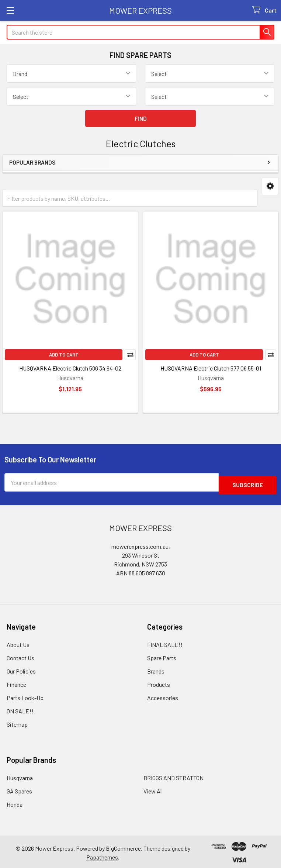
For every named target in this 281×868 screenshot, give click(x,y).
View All (153, 788)
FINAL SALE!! (165, 642)
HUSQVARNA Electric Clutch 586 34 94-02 (70, 368)
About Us (18, 642)
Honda (15, 802)
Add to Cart (64, 355)
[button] (270, 186)
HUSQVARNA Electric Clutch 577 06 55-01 (211, 368)
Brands (156, 669)
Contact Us (20, 655)
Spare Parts (162, 655)
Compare (130, 355)
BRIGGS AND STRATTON (174, 775)
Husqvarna (20, 775)
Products (159, 682)
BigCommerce (123, 846)
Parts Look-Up (25, 695)
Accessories (163, 695)
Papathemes (102, 855)
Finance (16, 682)
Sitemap (17, 722)
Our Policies (21, 669)
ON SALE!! (20, 708)
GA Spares (19, 788)
